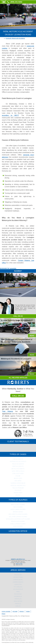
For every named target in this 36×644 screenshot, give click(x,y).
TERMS (28, 611)
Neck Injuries (18, 507)
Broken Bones (18, 512)
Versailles (18, 599)
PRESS (4, 614)
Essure (18, 476)
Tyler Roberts (8, 411)
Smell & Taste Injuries (18, 524)
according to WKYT (10, 115)
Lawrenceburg (18, 582)
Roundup (18, 490)
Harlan (18, 606)
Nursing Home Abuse (18, 483)
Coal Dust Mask (18, 473)
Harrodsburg (18, 580)
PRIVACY (22, 611)
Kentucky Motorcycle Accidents (15, 38)
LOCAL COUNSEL (6, 611)
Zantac (18, 495)
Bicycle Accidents (18, 469)
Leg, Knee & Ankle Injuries (18, 517)
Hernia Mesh (18, 493)
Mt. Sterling (18, 587)
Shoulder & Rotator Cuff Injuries (18, 519)
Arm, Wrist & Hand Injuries (18, 514)
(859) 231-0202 (16, 2)
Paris (18, 592)
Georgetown (18, 577)
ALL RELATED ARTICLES (18, 378)
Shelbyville (18, 596)
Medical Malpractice (18, 485)
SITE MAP (15, 611)
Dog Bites (18, 481)
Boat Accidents (18, 466)
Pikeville (18, 604)
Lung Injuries (18, 526)
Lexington (18, 584)
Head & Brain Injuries (18, 509)
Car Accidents (18, 459)
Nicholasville (18, 589)
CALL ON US (18, 316)
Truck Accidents (18, 464)
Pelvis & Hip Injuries (18, 521)
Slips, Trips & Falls (18, 471)
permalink (13, 268)
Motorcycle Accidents (18, 461)
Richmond (18, 594)
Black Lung (18, 478)
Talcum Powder (18, 488)
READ (32, 336)
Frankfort (18, 575)
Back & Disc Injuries (18, 505)
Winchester (18, 601)
